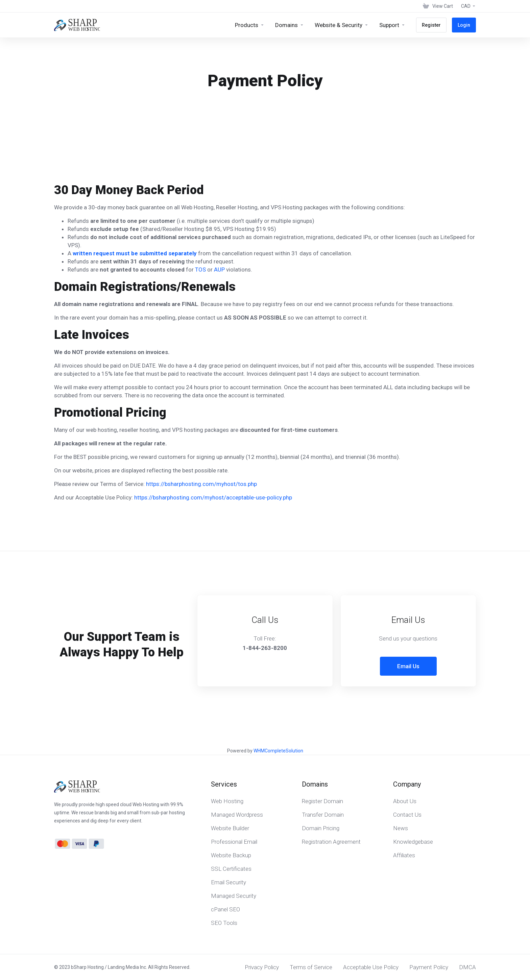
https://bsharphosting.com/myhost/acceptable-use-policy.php (213, 497)
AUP (219, 270)
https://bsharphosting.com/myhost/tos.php (201, 484)
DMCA (467, 967)
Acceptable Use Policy (371, 967)
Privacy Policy (262, 967)
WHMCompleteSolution (278, 751)
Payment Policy (429, 967)
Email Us (408, 666)
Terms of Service (311, 967)
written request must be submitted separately (135, 253)
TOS (200, 270)
